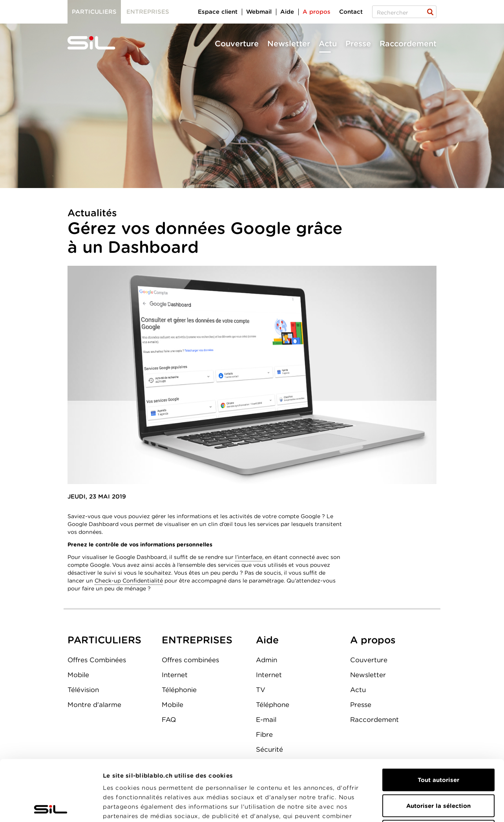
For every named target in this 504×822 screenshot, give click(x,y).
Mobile (78, 675)
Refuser (438, 771)
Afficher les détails (442, 807)
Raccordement (408, 44)
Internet (175, 675)
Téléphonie (179, 690)
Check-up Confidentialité (129, 581)
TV (261, 690)
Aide (287, 12)
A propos (317, 12)
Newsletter (289, 44)
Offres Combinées (97, 660)
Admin (267, 660)
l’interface (249, 557)
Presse (358, 44)
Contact (351, 12)
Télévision (83, 690)
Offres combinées (190, 660)
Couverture (237, 44)
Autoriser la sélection (438, 745)
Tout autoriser (438, 719)
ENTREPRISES (197, 640)
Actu (328, 44)
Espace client (218, 12)
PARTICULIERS (104, 640)
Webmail (259, 12)
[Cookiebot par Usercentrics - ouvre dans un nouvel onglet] (51, 807)
